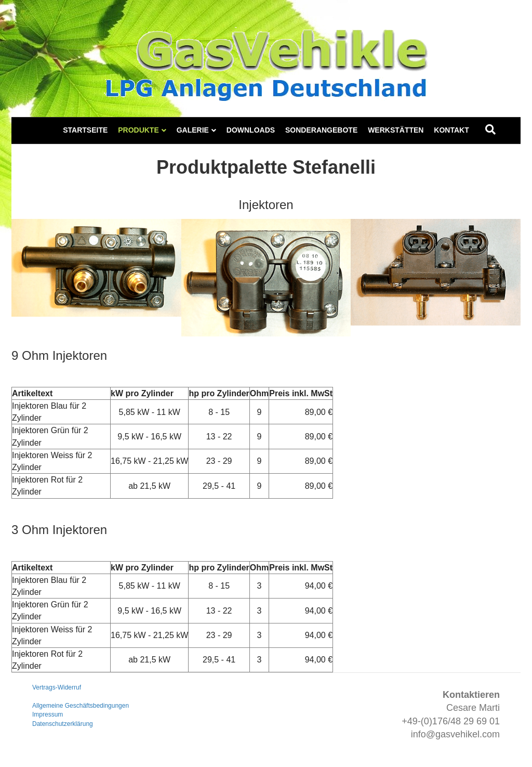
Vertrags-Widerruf (57, 687)
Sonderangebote (321, 130)
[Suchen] (490, 129)
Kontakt (451, 130)
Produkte (138, 130)
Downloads (251, 130)
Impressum (48, 714)
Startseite (85, 130)
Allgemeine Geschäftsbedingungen (81, 706)
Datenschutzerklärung (63, 724)
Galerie (193, 130)
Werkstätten (396, 130)
